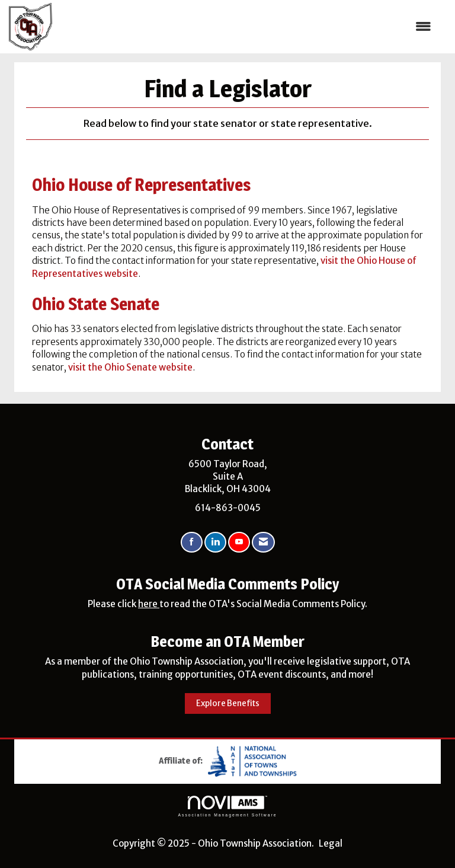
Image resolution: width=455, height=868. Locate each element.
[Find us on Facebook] (192, 542)
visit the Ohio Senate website (130, 367)
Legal (331, 843)
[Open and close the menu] (248, 26)
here (149, 604)
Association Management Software (227, 806)
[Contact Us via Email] (263, 542)
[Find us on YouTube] (239, 542)
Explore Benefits (228, 703)
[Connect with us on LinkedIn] (215, 542)
